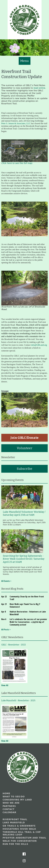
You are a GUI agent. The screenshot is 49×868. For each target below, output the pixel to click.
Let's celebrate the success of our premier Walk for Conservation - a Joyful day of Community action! (28, 622)
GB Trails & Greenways (19, 826)
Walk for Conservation (20, 841)
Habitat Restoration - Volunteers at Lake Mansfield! (28, 613)
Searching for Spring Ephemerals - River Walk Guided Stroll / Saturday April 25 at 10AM (24, 559)
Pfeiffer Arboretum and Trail (24, 838)
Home (6, 793)
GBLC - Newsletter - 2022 (14, 645)
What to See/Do (14, 797)
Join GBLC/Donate (24, 438)
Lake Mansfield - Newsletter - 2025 (18, 701)
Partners (9, 806)
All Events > (6, 581)
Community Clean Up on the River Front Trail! (27, 598)
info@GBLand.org (39, 345)
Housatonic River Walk (19, 829)
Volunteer (24, 448)
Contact (8, 809)
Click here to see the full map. (17, 163)
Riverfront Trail (15, 819)
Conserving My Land (17, 800)
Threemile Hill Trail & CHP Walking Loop (22, 833)
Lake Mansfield (14, 823)
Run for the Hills (15, 844)
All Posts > (6, 630)
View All (5, 685)
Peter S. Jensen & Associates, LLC (16, 123)
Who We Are (11, 803)
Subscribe (24, 469)
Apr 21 (4, 604)
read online (39, 88)
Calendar (9, 812)
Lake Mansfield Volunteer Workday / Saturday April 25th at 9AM (24, 513)
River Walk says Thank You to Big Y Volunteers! (25, 605)
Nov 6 (4, 619)
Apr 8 (4, 612)
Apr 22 (4, 597)
